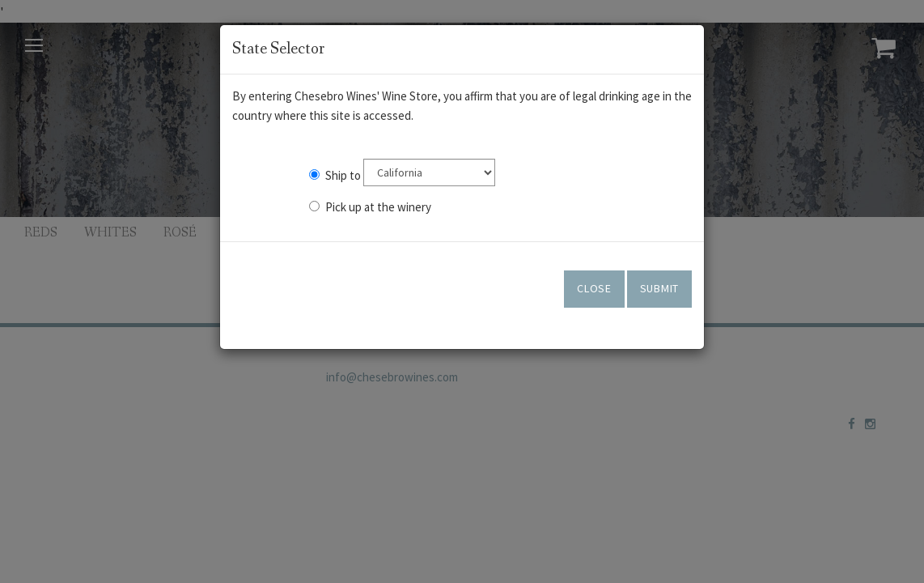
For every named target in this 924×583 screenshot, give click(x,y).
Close (594, 288)
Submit (659, 288)
